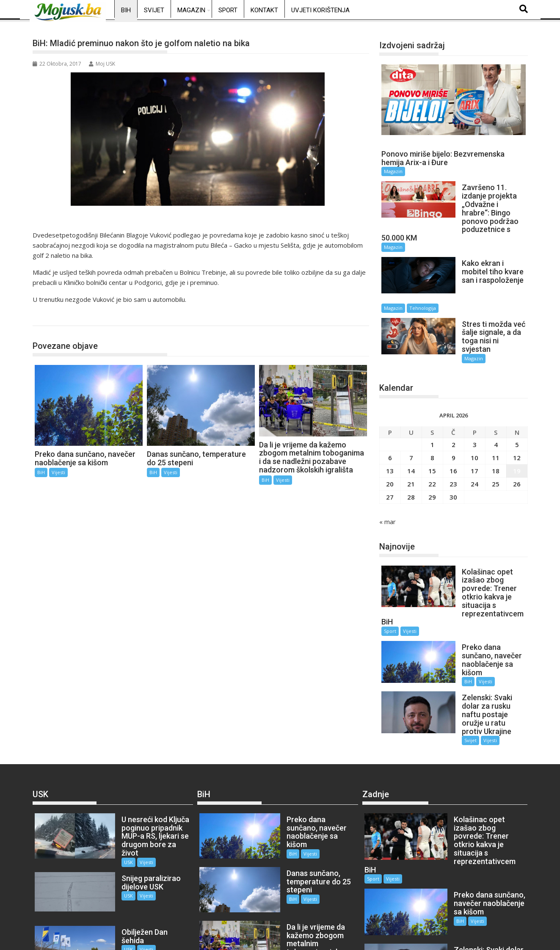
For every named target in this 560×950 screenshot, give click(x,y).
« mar (388, 489)
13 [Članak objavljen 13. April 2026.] (390, 438)
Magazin (191, 10)
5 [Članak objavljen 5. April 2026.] (517, 411)
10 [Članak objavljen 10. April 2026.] (474, 425)
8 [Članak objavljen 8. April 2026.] (432, 425)
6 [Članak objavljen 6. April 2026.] (390, 425)
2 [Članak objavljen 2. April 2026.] (454, 411)
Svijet (154, 10)
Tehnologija (491, 281)
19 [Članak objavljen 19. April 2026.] (517, 438)
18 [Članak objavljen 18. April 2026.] (496, 438)
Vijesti (58, 472)
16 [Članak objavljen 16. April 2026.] (453, 438)
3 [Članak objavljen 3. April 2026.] (475, 411)
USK (115, 788)
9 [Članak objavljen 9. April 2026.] (454, 425)
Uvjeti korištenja (320, 10)
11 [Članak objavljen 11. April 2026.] (496, 425)
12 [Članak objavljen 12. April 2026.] (517, 425)
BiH (126, 10)
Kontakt (264, 10)
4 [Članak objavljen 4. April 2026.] (496, 411)
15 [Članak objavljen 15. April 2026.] (432, 438)
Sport (228, 10)
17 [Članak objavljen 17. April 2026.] (474, 438)
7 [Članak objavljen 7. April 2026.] (411, 425)
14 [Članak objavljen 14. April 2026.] (411, 438)
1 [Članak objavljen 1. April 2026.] (432, 411)
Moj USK (102, 64)
